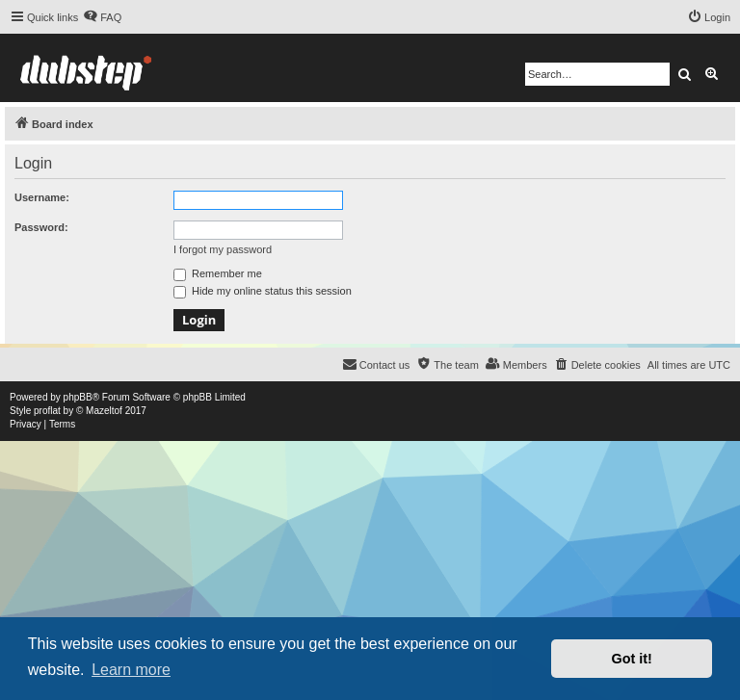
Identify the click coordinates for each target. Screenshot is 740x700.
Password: (41, 227)
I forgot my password (223, 249)
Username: (42, 197)
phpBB (78, 397)
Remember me (218, 273)
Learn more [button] (131, 670)
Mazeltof (104, 411)
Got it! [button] (632, 659)
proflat (47, 411)
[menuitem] (102, 17)
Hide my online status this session (263, 291)
